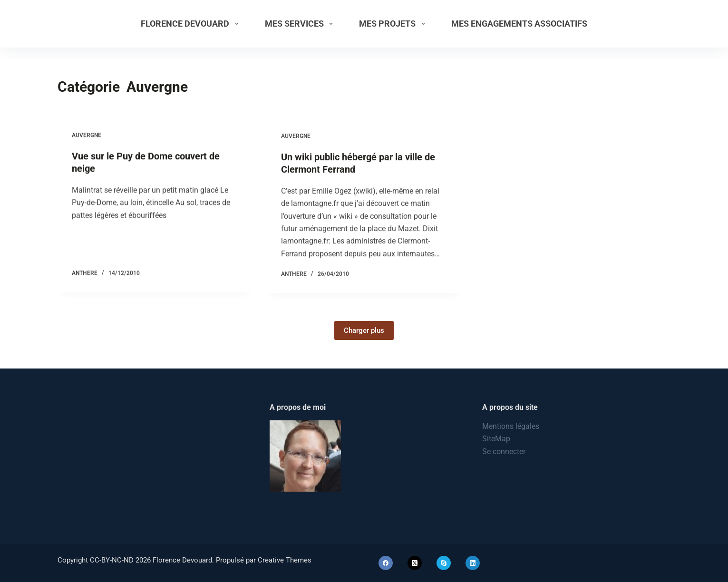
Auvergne (87, 136)
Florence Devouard (192, 24)
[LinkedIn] (473, 563)
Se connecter (504, 451)
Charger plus (364, 330)
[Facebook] (386, 563)
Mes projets (394, 24)
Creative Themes (285, 560)
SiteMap (496, 439)
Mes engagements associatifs (519, 24)
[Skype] (444, 563)
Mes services (301, 24)
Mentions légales (511, 426)
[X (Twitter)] (415, 563)
